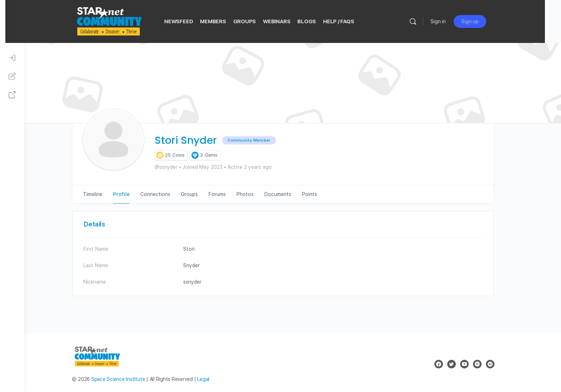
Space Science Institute (127, 379)
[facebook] (448, 364)
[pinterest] (487, 364)
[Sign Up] (12, 77)
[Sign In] (12, 58)
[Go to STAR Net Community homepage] (126, 21)
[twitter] (461, 364)
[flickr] (499, 364)
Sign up (487, 21)
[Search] (430, 21)
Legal (213, 379)
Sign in (456, 21)
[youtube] (474, 364)
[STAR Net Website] (12, 95)
